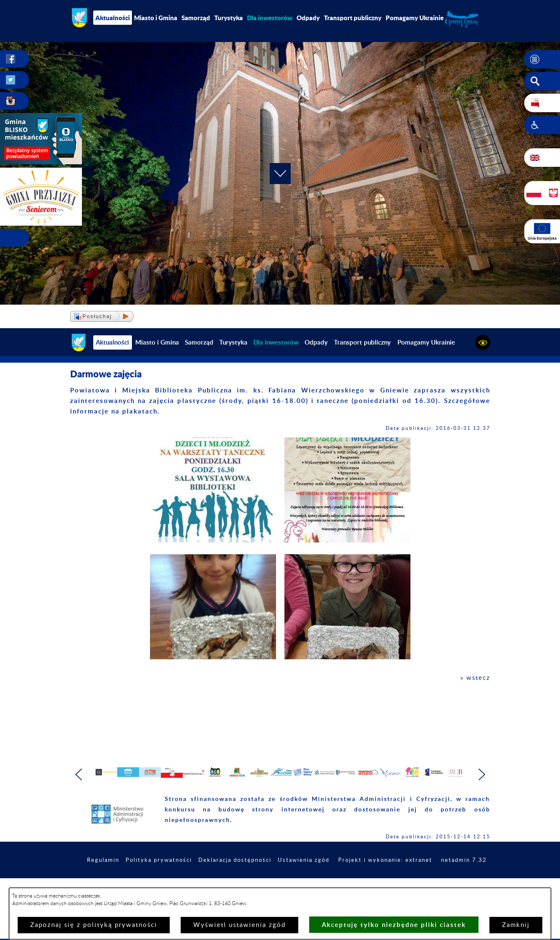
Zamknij (516, 925)
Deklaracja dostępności (279, 883)
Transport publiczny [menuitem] (353, 18)
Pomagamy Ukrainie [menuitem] (415, 18)
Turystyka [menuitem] (229, 18)
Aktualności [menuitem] (113, 18)
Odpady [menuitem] (308, 18)
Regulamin (139, 883)
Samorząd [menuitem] (196, 18)
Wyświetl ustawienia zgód (239, 925)
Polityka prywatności (198, 883)
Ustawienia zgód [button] (351, 883)
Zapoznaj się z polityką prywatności (94, 925)
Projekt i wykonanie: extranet (437, 883)
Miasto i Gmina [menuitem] (156, 18)
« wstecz (475, 678)
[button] (542, 59)
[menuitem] (270, 18)
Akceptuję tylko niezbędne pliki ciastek (394, 925)
